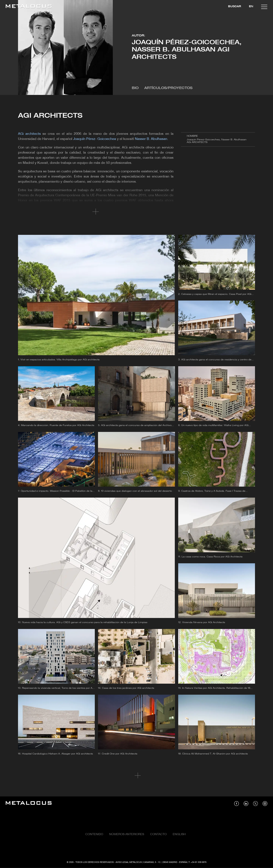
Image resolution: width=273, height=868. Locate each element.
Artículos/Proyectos (168, 88)
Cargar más (137, 776)
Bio (135, 88)
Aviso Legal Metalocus (129, 862)
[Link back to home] (29, 7)
